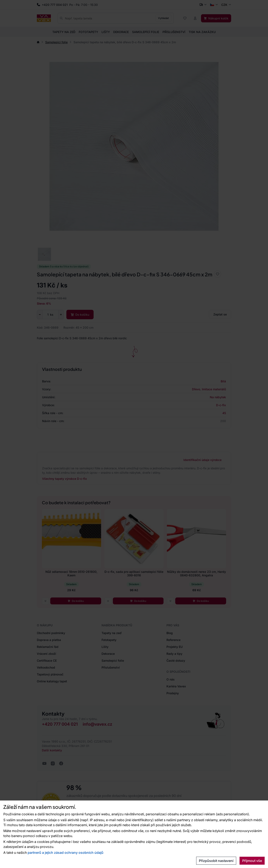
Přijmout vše (252, 861)
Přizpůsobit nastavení (216, 861)
